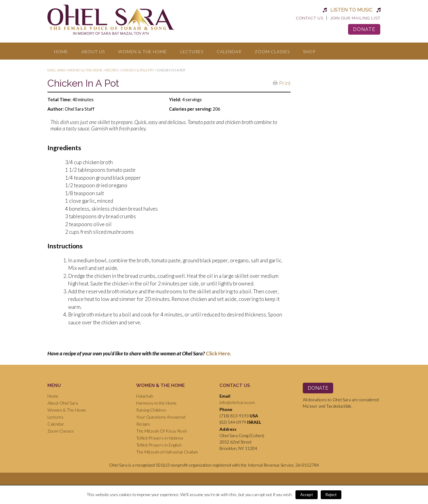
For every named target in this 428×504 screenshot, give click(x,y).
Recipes (143, 424)
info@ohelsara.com (237, 402)
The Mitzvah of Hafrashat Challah (167, 452)
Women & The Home (143, 52)
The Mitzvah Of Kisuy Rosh (162, 431)
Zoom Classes (272, 52)
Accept (307, 495)
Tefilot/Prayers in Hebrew (160, 438)
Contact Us (310, 18)
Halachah (145, 396)
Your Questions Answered (161, 417)
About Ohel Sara (63, 403)
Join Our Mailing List (355, 18)
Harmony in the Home (156, 403)
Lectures (192, 52)
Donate (364, 29)
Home (61, 52)
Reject (331, 495)
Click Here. (219, 353)
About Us (93, 52)
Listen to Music (352, 10)
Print (285, 83)
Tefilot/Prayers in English (159, 445)
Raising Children (151, 410)
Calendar (229, 52)
